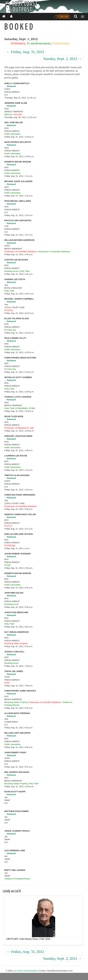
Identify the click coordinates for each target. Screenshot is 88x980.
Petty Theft (24, 271)
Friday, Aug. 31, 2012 (25, 52)
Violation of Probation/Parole (17, 879)
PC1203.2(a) (10, 330)
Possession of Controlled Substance (21, 252)
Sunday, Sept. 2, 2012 (62, 59)
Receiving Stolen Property (16, 643)
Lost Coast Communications (25, 971)
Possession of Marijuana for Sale (19, 428)
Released (11, 86)
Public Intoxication (12, 134)
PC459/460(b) (21, 408)
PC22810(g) (10, 546)
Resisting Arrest (11, 271)
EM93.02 (8, 114)
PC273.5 (8, 526)
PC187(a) (9, 310)
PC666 (32, 408)
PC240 (7, 565)
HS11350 (18, 114)
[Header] (44, 6)
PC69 (7, 683)
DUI (6, 95)
